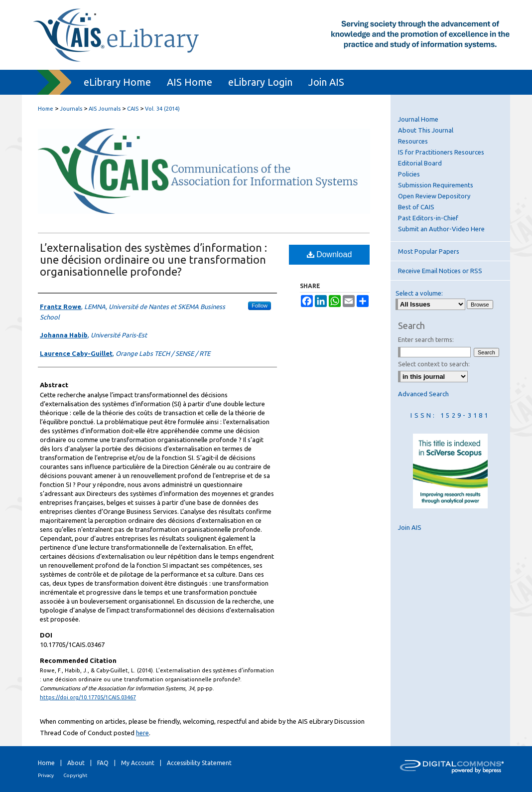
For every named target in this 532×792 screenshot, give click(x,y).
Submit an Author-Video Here (441, 229)
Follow (260, 306)
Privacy (46, 775)
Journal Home (418, 119)
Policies (409, 174)
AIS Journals (105, 109)
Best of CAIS (416, 207)
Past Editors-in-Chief (428, 218)
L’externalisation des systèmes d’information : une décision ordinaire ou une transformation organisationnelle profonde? (153, 259)
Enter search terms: (426, 339)
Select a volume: (419, 293)
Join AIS (410, 527)
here (142, 733)
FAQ (103, 763)
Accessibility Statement (199, 763)
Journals (71, 109)
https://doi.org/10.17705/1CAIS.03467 (88, 697)
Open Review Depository (434, 196)
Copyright (75, 775)
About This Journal (426, 130)
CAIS (133, 109)
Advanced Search (423, 394)
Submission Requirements (436, 185)
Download (330, 254)
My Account (138, 763)
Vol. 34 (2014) (162, 109)
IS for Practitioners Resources (441, 152)
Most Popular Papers (429, 251)
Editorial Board (420, 163)
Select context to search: (434, 364)
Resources (413, 141)
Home (46, 109)
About (76, 763)
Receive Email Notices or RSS (440, 271)
